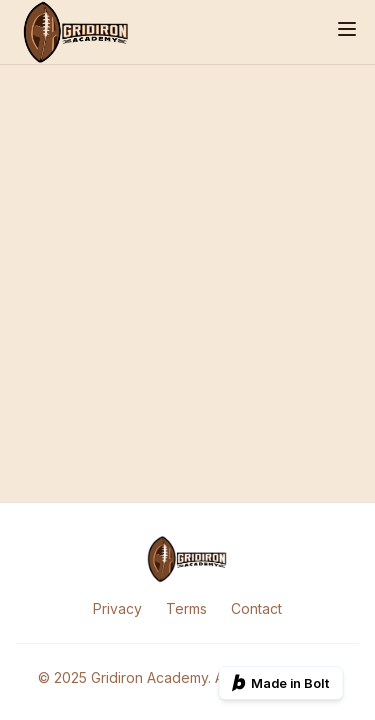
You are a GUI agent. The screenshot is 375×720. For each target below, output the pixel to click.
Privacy (117, 608)
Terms (186, 608)
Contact (256, 608)
